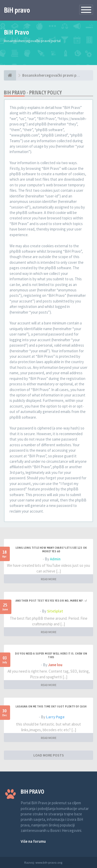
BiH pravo (17, 10)
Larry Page (55, 717)
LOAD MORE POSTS (49, 755)
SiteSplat (55, 611)
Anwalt (68, 862)
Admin (55, 559)
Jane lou (55, 665)
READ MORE (49, 579)
